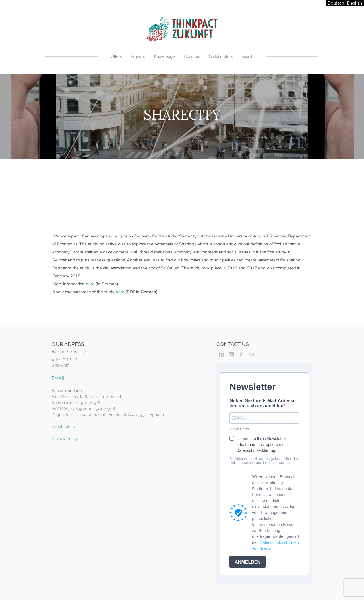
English (354, 3)
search (248, 56)
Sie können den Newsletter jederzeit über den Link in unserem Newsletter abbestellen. (264, 461)
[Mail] (251, 355)
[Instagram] (231, 355)
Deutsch (336, 3)
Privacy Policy (65, 439)
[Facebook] (241, 355)
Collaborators (221, 56)
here (90, 284)
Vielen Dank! (239, 429)
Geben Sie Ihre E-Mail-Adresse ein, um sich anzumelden (262, 403)
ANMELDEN (248, 562)
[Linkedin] (221, 355)
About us (192, 56)
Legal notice (63, 427)
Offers (116, 56)
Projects (138, 56)
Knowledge (164, 56)
